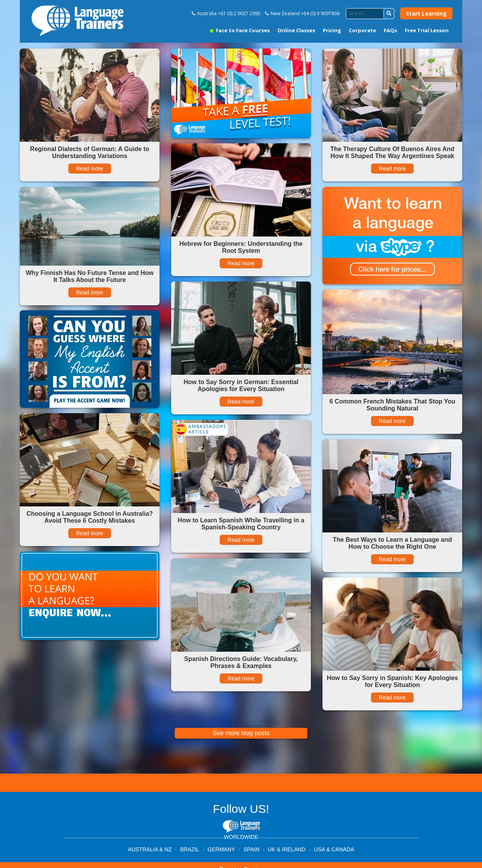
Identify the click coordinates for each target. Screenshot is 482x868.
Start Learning (426, 13)
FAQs (390, 30)
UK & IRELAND (287, 849)
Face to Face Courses (240, 30)
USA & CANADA (334, 849)
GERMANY (221, 849)
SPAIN (251, 849)
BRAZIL (190, 849)
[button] (389, 14)
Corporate (362, 30)
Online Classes (296, 30)
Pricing (332, 30)
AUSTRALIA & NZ (150, 849)
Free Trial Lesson (427, 30)
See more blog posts (241, 733)
